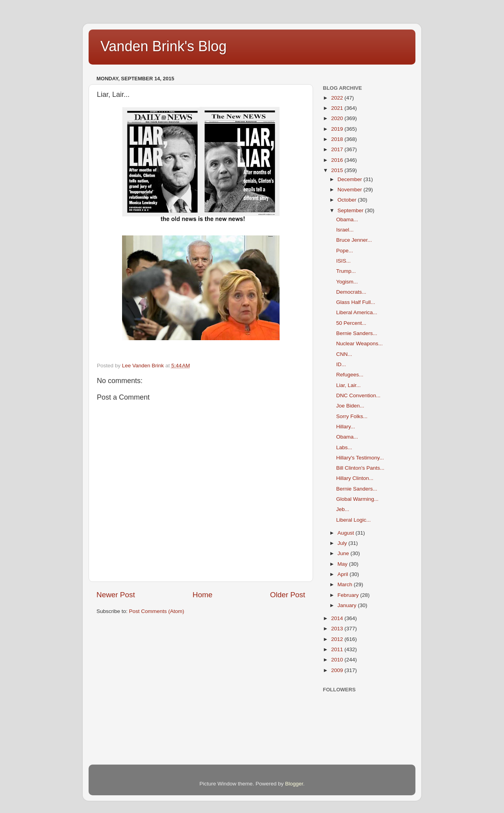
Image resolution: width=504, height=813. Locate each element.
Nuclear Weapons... (359, 344)
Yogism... (347, 282)
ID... (341, 364)
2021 (338, 108)
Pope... (345, 251)
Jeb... (343, 509)
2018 (338, 139)
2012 (338, 639)
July (343, 543)
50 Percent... (351, 323)
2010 (338, 660)
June (344, 553)
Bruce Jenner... (354, 240)
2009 (338, 670)
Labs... (344, 447)
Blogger (294, 784)
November (350, 190)
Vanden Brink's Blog (163, 46)
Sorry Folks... (352, 416)
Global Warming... (358, 499)
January (348, 605)
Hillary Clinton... (355, 478)
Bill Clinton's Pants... (360, 468)
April (344, 574)
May (343, 564)
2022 (338, 98)
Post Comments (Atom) (157, 611)
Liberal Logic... (354, 520)
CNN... (344, 354)
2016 (338, 160)
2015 (338, 170)
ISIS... (344, 261)
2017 (338, 149)
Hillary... (346, 427)
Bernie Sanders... (357, 333)
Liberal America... (357, 312)
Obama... (347, 219)
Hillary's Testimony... (360, 458)
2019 (338, 129)
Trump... (346, 271)
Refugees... (350, 375)
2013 (338, 629)
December (350, 179)
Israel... (345, 230)
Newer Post (116, 595)
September (351, 210)
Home (202, 595)
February (349, 595)
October (348, 200)
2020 (338, 118)
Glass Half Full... (356, 302)
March (346, 584)
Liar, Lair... (348, 385)
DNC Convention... (359, 395)
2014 (338, 618)
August (346, 533)
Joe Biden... (350, 406)
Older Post (288, 595)
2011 (338, 649)
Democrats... (351, 292)
